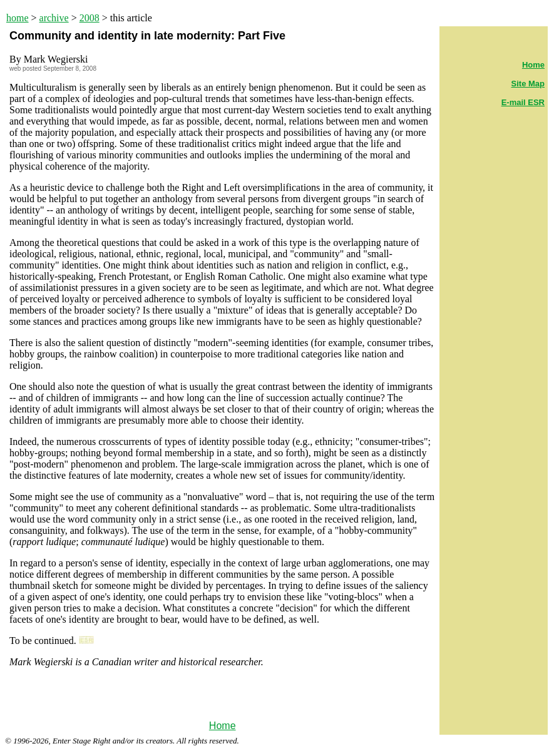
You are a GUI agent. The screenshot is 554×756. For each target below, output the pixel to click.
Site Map (528, 84)
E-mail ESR (523, 102)
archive (54, 18)
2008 (90, 18)
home (18, 18)
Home (223, 726)
